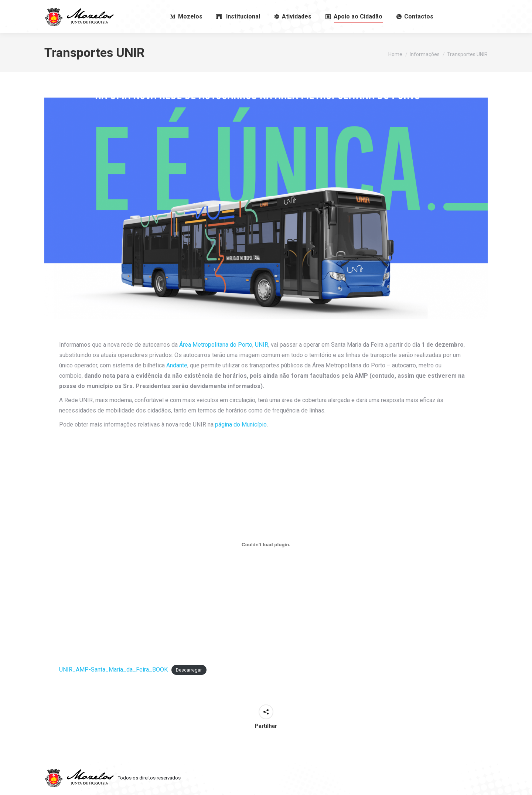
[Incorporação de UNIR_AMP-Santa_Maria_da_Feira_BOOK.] (266, 544)
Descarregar (189, 670)
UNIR (262, 345)
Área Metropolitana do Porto (216, 345)
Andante (177, 365)
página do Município (241, 424)
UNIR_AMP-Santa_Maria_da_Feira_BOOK (113, 670)
